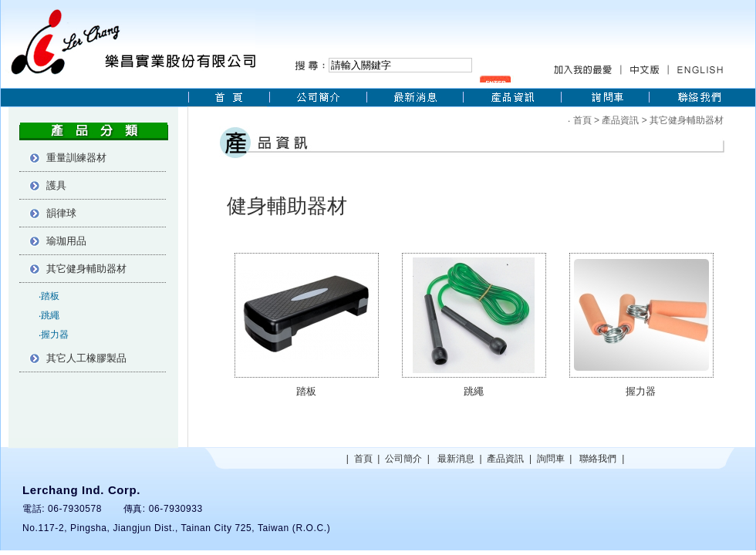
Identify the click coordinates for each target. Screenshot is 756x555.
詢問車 (551, 459)
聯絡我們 (598, 459)
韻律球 (61, 213)
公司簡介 (403, 459)
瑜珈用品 (66, 241)
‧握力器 (54, 335)
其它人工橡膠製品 (86, 358)
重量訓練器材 (76, 158)
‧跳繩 (49, 315)
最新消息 (456, 459)
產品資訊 (620, 120)
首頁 (582, 120)
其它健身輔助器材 (86, 269)
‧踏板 (49, 296)
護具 (56, 185)
